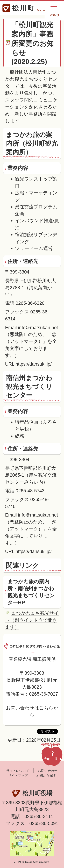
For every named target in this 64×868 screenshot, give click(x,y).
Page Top (52, 754)
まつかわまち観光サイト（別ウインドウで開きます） (32, 620)
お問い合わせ (48, 771)
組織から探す (46, 775)
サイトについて (18, 771)
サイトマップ (18, 775)
